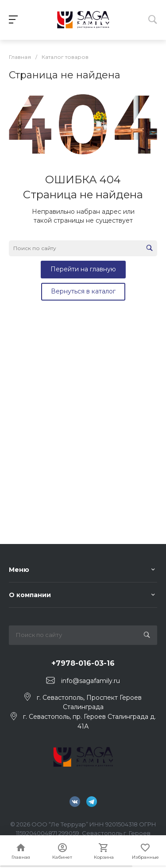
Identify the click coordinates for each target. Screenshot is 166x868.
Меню (19, 570)
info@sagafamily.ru (91, 681)
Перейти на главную (83, 269)
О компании (30, 595)
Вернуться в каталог (83, 291)
